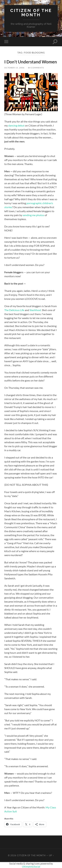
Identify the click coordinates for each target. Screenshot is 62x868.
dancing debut (16, 125)
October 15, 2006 (14, 68)
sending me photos (33, 215)
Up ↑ (51, 855)
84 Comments (36, 68)
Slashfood (35, 310)
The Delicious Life (14, 310)
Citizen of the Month (31, 13)
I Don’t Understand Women (31, 62)
